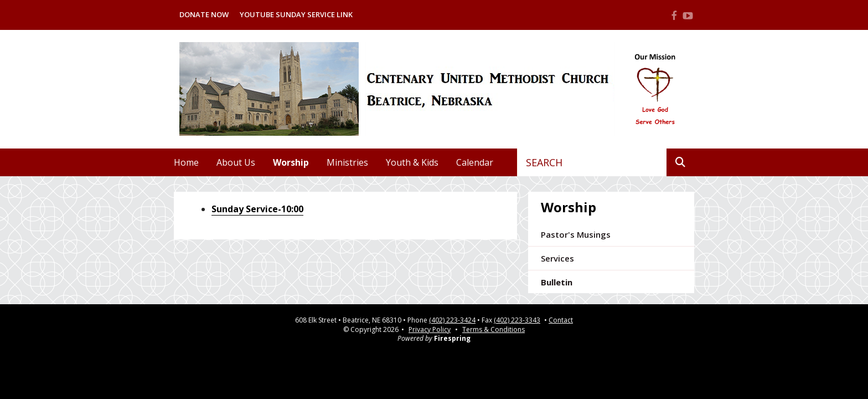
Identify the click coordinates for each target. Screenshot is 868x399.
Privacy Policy (430, 329)
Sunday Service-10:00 (257, 209)
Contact (561, 320)
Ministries (347, 162)
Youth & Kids (412, 162)
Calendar (475, 162)
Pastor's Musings (576, 234)
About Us (236, 162)
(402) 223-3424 (452, 320)
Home (186, 162)
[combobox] (592, 162)
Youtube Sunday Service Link (296, 14)
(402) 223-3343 (517, 320)
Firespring (452, 338)
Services (557, 258)
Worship (291, 162)
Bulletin (557, 282)
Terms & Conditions (494, 329)
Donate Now (204, 14)
